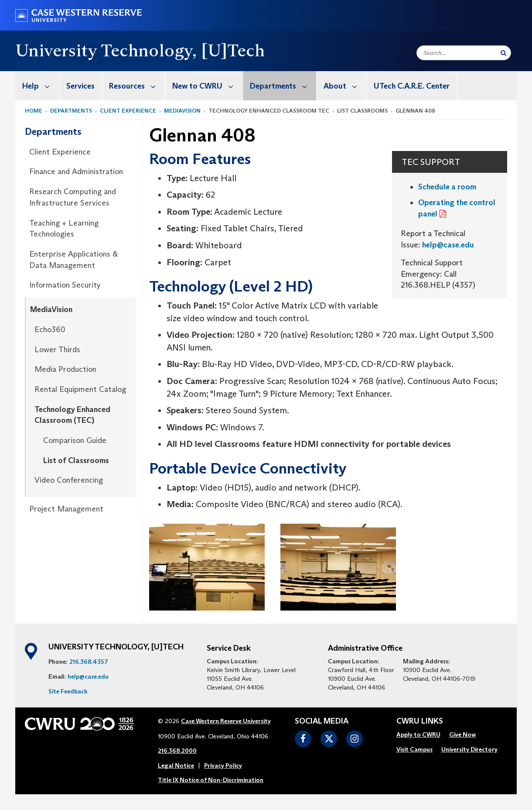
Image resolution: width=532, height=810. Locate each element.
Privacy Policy (223, 765)
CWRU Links (420, 721)
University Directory (469, 749)
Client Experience (128, 111)
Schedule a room (447, 187)
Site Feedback (68, 691)
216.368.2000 (177, 751)
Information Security (65, 285)
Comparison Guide (75, 440)
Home (34, 111)
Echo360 (50, 329)
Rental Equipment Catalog (80, 389)
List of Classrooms (76, 460)
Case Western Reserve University (226, 721)
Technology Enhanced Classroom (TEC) (72, 415)
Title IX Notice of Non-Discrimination (211, 780)
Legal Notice (176, 765)
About (345, 86)
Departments (283, 86)
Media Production (65, 369)
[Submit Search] (503, 53)
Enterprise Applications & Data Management (73, 260)
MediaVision (182, 111)
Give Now (462, 734)
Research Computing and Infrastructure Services (73, 197)
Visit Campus (414, 749)
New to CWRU (207, 86)
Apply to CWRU (418, 734)
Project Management (66, 509)
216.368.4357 (89, 662)
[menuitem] (37, 86)
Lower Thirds (57, 350)
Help (41, 86)
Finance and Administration (76, 172)
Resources (137, 86)
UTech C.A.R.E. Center (412, 86)
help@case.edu (448, 245)
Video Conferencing (69, 480)
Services (80, 86)
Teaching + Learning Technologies (64, 229)
